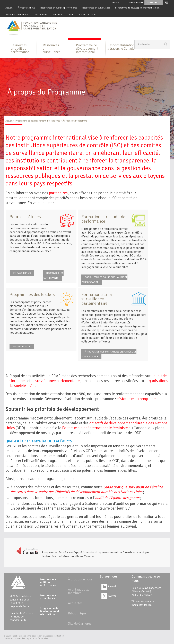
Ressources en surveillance (96, 8)
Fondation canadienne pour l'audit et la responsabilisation (37, 636)
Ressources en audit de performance (59, 8)
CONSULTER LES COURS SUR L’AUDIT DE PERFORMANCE (104, 280)
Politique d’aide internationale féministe (95, 428)
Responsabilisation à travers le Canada (121, 47)
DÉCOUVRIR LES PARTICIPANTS (53, 276)
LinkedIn (110, 587)
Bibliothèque (41, 15)
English (116, 3)
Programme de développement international (137, 8)
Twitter (109, 596)
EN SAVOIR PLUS (22, 273)
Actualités (58, 15)
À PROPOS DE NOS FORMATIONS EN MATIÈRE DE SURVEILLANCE (109, 354)
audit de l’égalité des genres (118, 498)
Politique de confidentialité (18, 618)
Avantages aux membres (18, 15)
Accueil (9, 8)
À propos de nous (26, 8)
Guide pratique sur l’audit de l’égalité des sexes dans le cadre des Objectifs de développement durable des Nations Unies (87, 490)
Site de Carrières (87, 15)
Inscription (136, 3)
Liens (71, 15)
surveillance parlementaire (58, 381)
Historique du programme (138, 399)
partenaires (58, 193)
